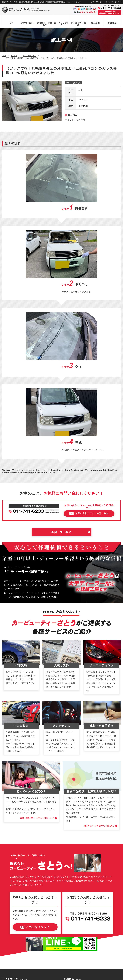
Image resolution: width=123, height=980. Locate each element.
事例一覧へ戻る (61, 416)
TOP (11, 23)
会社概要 (112, 23)
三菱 (81, 90)
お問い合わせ (11, 920)
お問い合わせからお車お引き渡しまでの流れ (25, 880)
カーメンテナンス (61, 24)
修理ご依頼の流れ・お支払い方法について (32, 702)
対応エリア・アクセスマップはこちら (95, 710)
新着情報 (9, 915)
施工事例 (95, 23)
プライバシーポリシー (113, 2)
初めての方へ (28, 23)
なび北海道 (8, 967)
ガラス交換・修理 (78, 24)
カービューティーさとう (56, 977)
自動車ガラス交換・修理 (16, 890)
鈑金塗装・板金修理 (45, 24)
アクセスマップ (96, 2)
